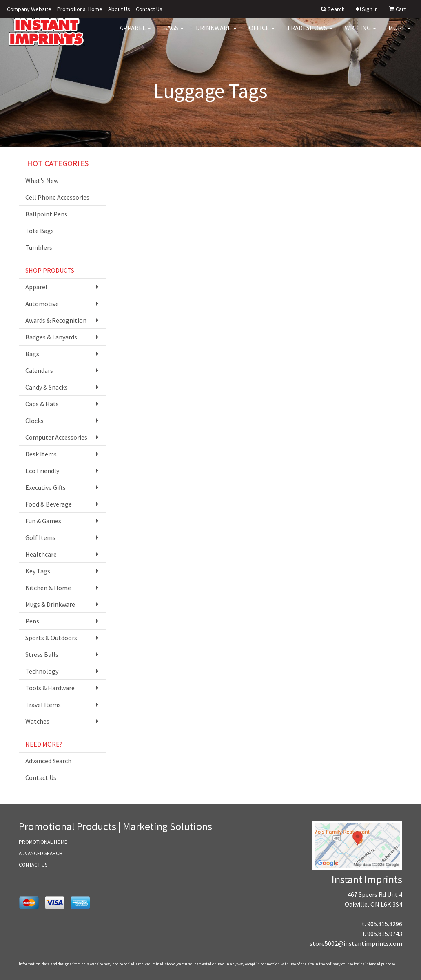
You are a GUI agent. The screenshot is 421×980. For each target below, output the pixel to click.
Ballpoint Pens (46, 214)
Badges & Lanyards (51, 337)
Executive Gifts (45, 487)
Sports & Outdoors (51, 638)
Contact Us (149, 9)
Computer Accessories (56, 437)
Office (262, 33)
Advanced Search (48, 761)
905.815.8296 (385, 924)
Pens (32, 621)
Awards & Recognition (56, 320)
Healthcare (41, 554)
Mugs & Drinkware (50, 604)
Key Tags (38, 571)
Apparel (135, 33)
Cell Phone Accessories (57, 197)
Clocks (34, 421)
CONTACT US (33, 865)
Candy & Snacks (47, 387)
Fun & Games (43, 521)
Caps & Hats (42, 404)
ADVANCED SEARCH (41, 853)
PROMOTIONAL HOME (43, 842)
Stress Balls (42, 654)
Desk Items (41, 454)
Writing (360, 33)
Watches (37, 721)
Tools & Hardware (50, 688)
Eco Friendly (42, 471)
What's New (42, 181)
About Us (119, 9)
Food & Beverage (49, 504)
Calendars (39, 370)
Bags (173, 33)
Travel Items (43, 705)
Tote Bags (40, 231)
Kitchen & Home (48, 588)
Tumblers (39, 247)
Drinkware (216, 33)
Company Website (29, 9)
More (400, 33)
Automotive (42, 304)
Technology (42, 671)
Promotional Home (80, 9)
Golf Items (40, 537)
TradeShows (310, 33)
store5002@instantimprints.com (356, 943)
